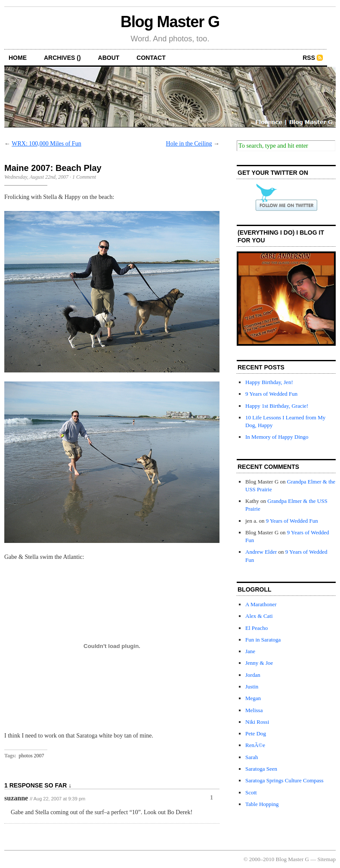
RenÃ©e (255, 745)
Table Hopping (262, 804)
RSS (309, 58)
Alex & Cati (259, 616)
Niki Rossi (257, 722)
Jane (250, 651)
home (18, 58)
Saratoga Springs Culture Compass (284, 780)
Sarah (252, 757)
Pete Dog (256, 733)
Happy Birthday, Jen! (269, 382)
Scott (251, 792)
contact (151, 58)
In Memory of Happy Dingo (277, 437)
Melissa (254, 710)
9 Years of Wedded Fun (271, 394)
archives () (62, 58)
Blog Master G (170, 22)
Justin (252, 687)
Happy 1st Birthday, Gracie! (277, 406)
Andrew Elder (261, 552)
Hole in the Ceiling (189, 144)
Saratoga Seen (261, 769)
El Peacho (257, 628)
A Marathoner (261, 604)
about (109, 58)
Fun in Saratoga (263, 640)
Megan (253, 698)
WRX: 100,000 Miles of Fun (46, 144)
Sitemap (326, 859)
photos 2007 (32, 756)
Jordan (253, 675)
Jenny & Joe (259, 663)
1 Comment (84, 177)
